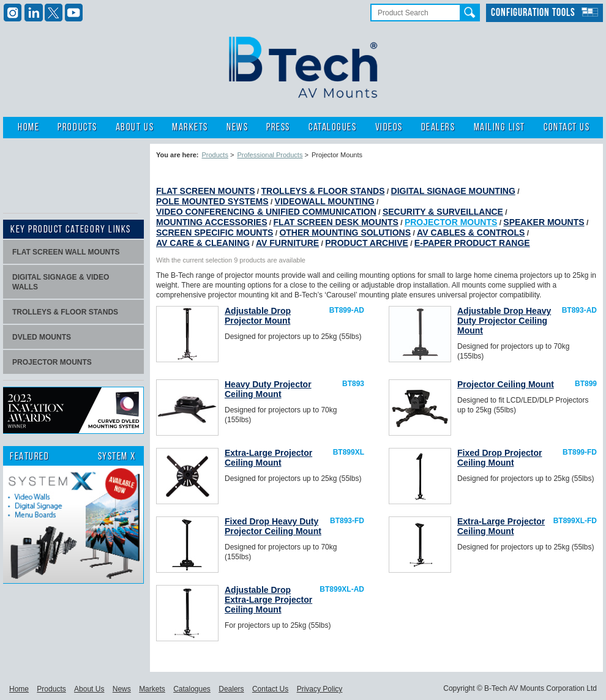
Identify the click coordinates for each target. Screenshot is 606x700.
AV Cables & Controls (471, 233)
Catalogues (332, 128)
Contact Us (567, 128)
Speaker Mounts (544, 222)
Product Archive (367, 243)
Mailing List (499, 128)
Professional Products (270, 155)
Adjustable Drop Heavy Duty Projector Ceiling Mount (504, 321)
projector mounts (52, 362)
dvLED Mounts (42, 337)
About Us (135, 128)
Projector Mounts (451, 222)
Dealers (438, 128)
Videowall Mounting (325, 201)
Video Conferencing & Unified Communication (266, 212)
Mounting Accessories (212, 222)
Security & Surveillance (443, 212)
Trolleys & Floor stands (65, 312)
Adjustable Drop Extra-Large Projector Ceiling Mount (268, 600)
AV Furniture (287, 243)
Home (28, 128)
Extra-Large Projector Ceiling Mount (268, 458)
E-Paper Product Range (472, 243)
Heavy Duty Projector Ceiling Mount (268, 389)
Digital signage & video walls (61, 282)
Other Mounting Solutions (345, 233)
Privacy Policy (320, 689)
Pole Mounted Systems (212, 201)
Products (77, 128)
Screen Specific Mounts (215, 233)
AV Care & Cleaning (203, 243)
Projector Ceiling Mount (506, 384)
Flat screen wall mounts (66, 252)
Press (278, 128)
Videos (389, 128)
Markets (190, 128)
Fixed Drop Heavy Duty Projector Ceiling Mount (273, 526)
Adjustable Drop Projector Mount (258, 316)
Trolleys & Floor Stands (323, 191)
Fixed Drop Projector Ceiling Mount (499, 458)
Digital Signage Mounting (453, 191)
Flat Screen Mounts (206, 191)
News (237, 128)
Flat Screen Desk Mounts (336, 222)
